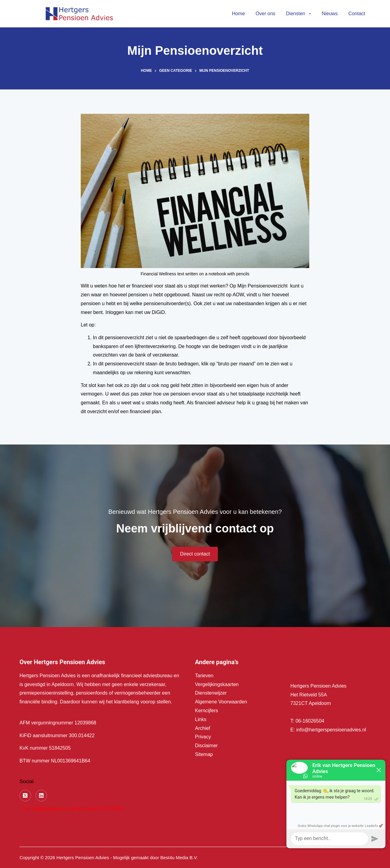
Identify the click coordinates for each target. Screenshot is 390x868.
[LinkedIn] (41, 796)
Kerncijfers (207, 711)
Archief (203, 728)
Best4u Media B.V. (179, 858)
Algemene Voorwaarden (221, 702)
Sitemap (204, 754)
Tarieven (204, 676)
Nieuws (330, 14)
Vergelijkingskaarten (217, 684)
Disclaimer (206, 746)
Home (238, 14)
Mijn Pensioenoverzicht (262, 286)
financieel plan (145, 411)
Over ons (266, 14)
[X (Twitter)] (25, 796)
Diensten (300, 14)
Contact (357, 14)
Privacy (203, 737)
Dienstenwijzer (211, 693)
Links (201, 719)
